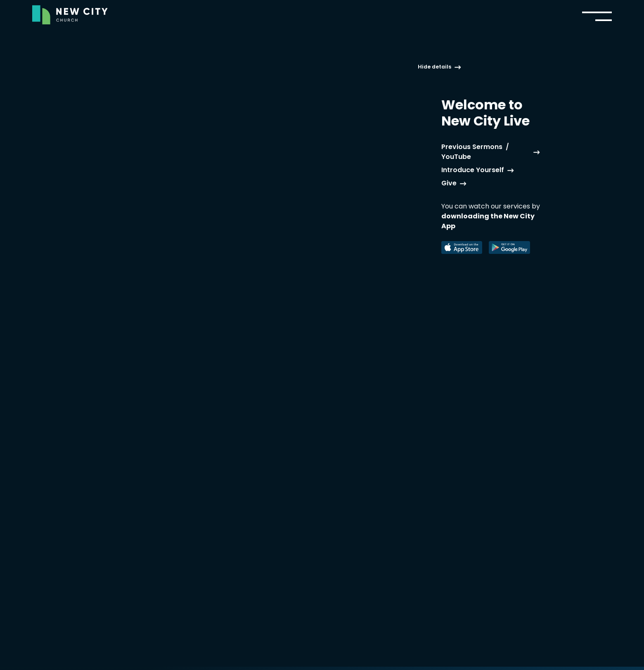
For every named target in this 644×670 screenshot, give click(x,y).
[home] (70, 15)
